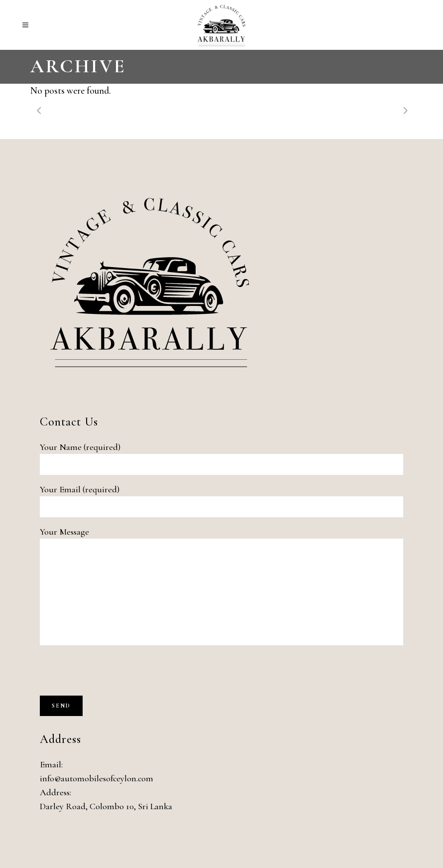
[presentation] (115, 676)
